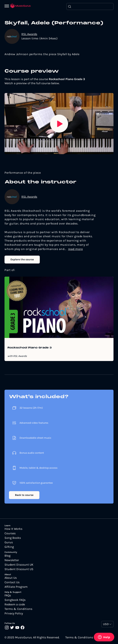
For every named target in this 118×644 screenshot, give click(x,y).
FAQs (8, 595)
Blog (8, 556)
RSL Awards (29, 34)
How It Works (13, 529)
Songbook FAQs (15, 600)
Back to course (24, 495)
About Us (11, 578)
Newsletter (12, 560)
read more (76, 249)
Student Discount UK (19, 565)
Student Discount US (19, 569)
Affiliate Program (16, 587)
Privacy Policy (14, 613)
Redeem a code (15, 604)
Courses (10, 533)
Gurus (9, 542)
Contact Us (12, 582)
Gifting (9, 547)
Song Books (13, 538)
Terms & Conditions (18, 609)
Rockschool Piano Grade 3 (30, 348)
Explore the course (22, 259)
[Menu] (8, 6)
